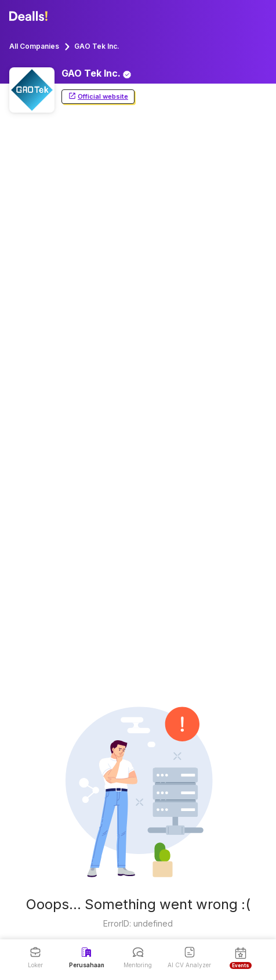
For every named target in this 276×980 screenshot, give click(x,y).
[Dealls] (30, 16)
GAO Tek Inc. (97, 46)
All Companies (34, 46)
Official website (98, 97)
